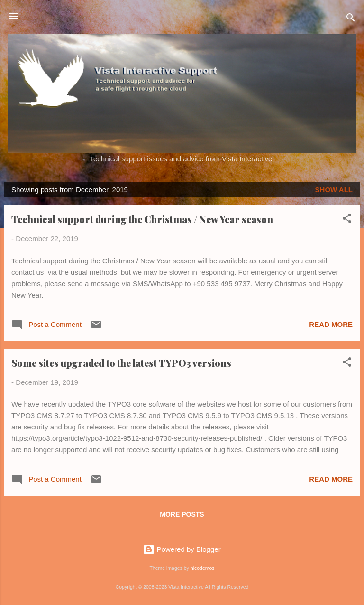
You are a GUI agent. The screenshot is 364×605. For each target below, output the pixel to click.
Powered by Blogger (182, 549)
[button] (347, 220)
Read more (331, 324)
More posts (182, 514)
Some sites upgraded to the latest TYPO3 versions (121, 363)
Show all (334, 190)
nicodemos (203, 568)
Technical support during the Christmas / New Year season (142, 219)
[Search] (351, 19)
